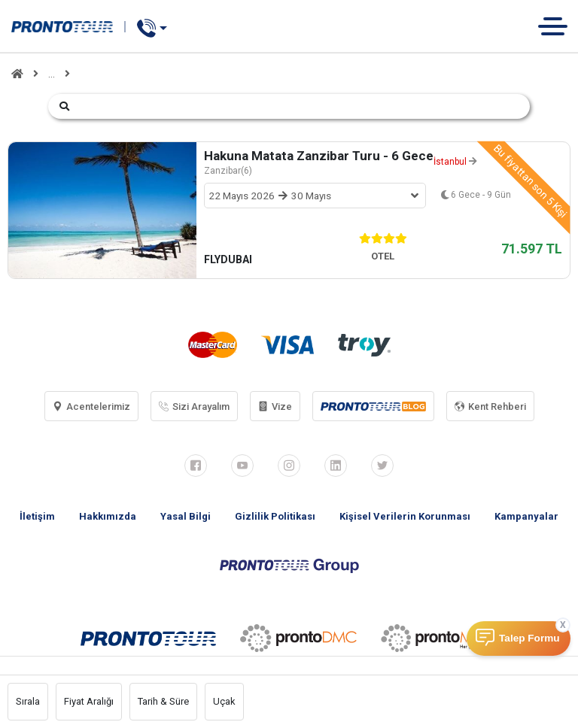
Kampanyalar (526, 516)
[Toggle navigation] (558, 26)
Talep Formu (529, 638)
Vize (275, 406)
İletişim (37, 516)
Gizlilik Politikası (275, 516)
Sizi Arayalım (194, 406)
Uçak (224, 701)
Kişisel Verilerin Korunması (405, 516)
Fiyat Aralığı (89, 701)
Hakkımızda (108, 516)
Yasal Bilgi (186, 516)
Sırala (28, 701)
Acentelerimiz (91, 406)
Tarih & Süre (163, 701)
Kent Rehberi (490, 406)
